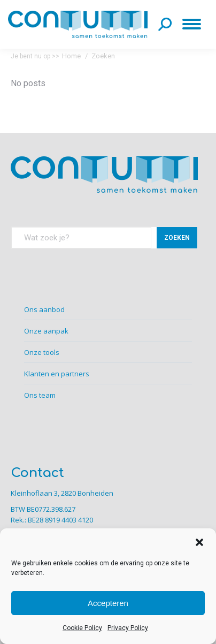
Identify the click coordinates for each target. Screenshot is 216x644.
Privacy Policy (128, 628)
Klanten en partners (57, 374)
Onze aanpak (46, 331)
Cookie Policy (82, 628)
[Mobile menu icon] (194, 24)
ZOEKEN (177, 238)
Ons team (40, 395)
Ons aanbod (44, 309)
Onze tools (42, 352)
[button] (199, 542)
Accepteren (108, 603)
